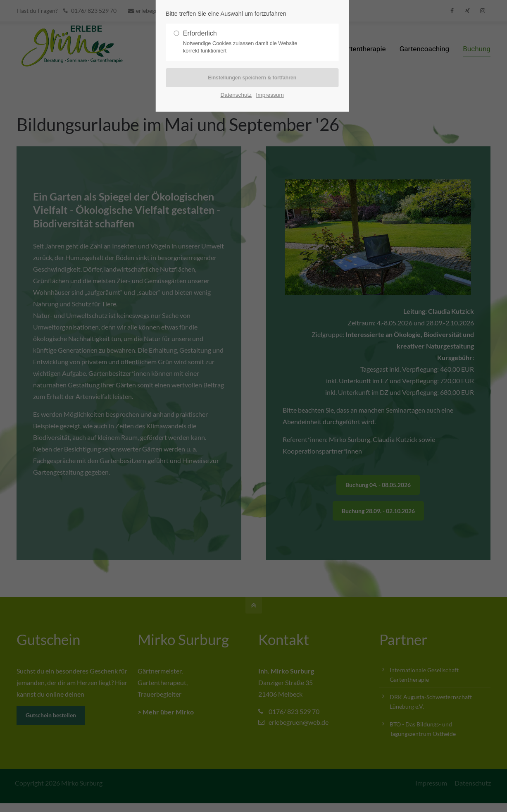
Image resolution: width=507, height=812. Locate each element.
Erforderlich (249, 42)
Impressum (270, 95)
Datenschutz (236, 95)
